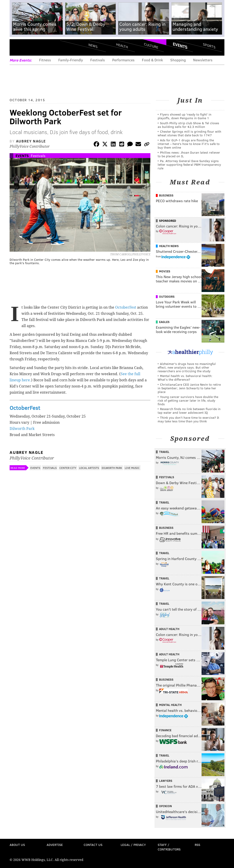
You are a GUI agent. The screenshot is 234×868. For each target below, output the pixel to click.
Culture (151, 46)
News (93, 46)
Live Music (132, 468)
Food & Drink (152, 60)
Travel (164, 452)
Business (166, 195)
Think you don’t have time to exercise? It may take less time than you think (188, 419)
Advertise (55, 845)
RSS (197, 845)
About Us (17, 845)
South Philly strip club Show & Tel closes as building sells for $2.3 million (188, 125)
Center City (68, 468)
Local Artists (89, 468)
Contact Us (93, 845)
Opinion (165, 806)
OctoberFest (126, 307)
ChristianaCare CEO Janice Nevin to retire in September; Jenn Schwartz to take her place (189, 388)
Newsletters (203, 60)
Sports (209, 46)
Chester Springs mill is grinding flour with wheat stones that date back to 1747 (189, 133)
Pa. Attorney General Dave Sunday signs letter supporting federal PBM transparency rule (189, 164)
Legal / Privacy (133, 845)
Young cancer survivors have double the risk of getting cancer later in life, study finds (188, 400)
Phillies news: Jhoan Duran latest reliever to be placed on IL (189, 154)
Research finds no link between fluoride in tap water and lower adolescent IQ (189, 411)
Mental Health (170, 705)
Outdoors (167, 297)
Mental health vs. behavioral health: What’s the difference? (185, 378)
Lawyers (166, 781)
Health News (169, 246)
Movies (165, 271)
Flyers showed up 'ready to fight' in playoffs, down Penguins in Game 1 (185, 116)
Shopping (178, 60)
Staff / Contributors (169, 847)
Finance (165, 730)
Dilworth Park (22, 429)
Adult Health (169, 629)
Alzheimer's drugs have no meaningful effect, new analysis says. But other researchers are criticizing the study (187, 367)
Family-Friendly (71, 60)
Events (180, 46)
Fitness (45, 60)
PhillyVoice (41, 47)
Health (122, 46)
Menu (17, 47)
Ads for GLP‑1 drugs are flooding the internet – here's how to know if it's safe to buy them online (189, 144)
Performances (123, 60)
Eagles (164, 322)
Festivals (98, 60)
